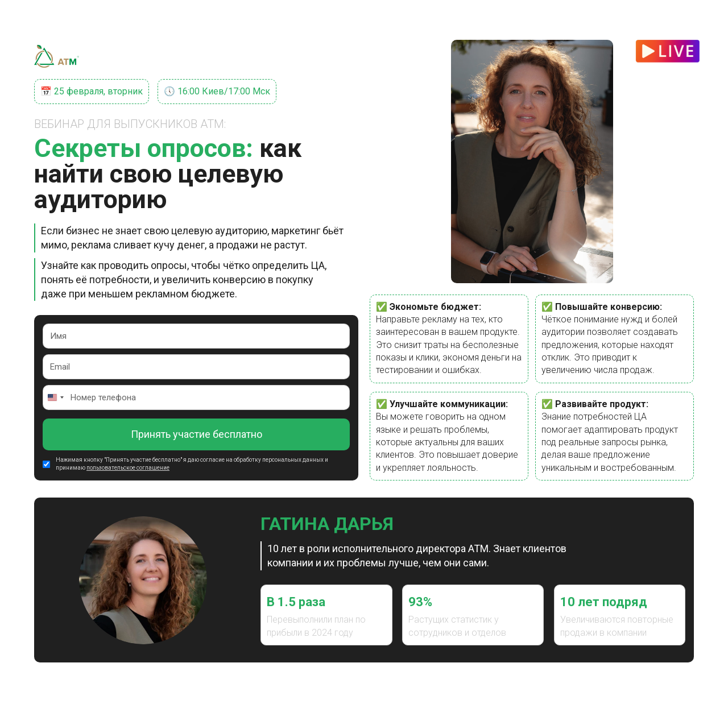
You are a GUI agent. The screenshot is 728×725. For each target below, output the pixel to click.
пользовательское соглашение (128, 468)
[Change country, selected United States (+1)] (55, 397)
